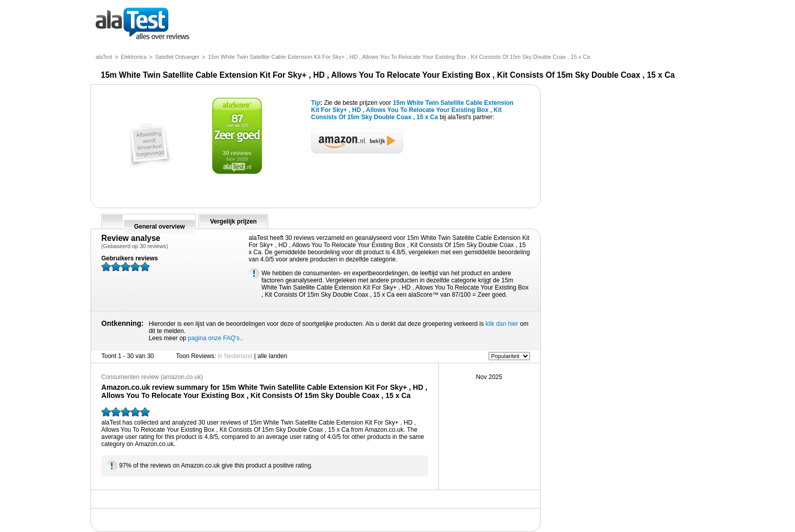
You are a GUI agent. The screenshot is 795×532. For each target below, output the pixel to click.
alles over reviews (142, 24)
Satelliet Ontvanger (177, 57)
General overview (159, 227)
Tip (316, 103)
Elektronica (134, 57)
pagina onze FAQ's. (214, 338)
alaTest (104, 57)
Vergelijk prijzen (233, 221)
